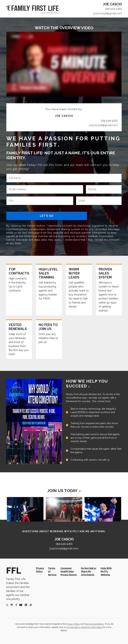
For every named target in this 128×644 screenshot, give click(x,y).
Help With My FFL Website (106, 571)
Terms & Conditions (94, 624)
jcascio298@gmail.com (108, 13)
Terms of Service (52, 571)
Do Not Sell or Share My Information (89, 571)
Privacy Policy (40, 570)
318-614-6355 (113, 9)
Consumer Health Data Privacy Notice (69, 571)
